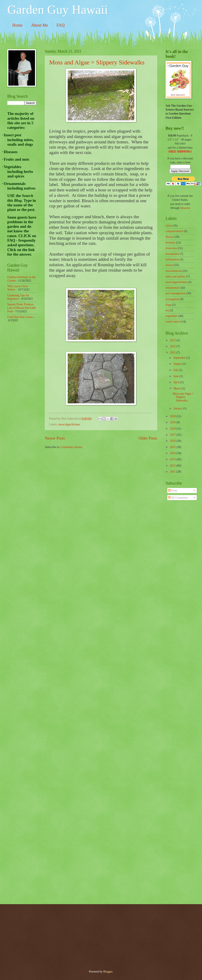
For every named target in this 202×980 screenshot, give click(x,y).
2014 (173, 453)
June (176, 376)
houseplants (172, 254)
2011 (173, 472)
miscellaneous (174, 271)
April (177, 382)
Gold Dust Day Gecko (20, 317)
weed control (173, 322)
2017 (173, 435)
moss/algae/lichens (69, 424)
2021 (173, 353)
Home (17, 25)
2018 (173, 429)
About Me (40, 25)
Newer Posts (55, 438)
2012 (173, 466)
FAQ (61, 25)
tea (167, 310)
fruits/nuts (171, 248)
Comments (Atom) (71, 447)
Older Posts (148, 438)
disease (170, 237)
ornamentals (173, 288)
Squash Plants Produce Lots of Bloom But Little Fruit (22, 308)
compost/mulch (174, 231)
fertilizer (171, 243)
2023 (173, 340)
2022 (173, 346)
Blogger (108, 972)
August (178, 364)
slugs (168, 305)
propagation (172, 299)
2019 (173, 422)
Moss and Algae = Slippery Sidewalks (97, 62)
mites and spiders (176, 276)
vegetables (172, 316)
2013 (173, 459)
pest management (176, 293)
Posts (173, 491)
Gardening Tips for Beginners (18, 297)
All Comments (178, 498)
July (176, 370)
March (178, 388)
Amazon (185, 208)
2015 (173, 447)
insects (170, 265)
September (180, 358)
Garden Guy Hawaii (58, 10)
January (178, 408)
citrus (169, 226)
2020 (173, 416)
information (172, 259)
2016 (173, 441)
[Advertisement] (24, 392)
